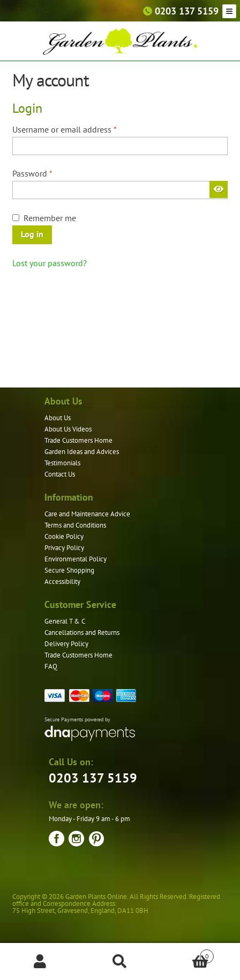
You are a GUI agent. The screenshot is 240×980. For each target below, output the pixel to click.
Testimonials (62, 463)
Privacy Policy (64, 548)
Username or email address (81, 129)
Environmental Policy (76, 559)
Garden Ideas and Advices (82, 452)
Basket (187, 954)
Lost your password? (50, 263)
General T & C (65, 621)
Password (48, 173)
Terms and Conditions (75, 525)
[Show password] (219, 189)
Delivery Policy (66, 644)
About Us (58, 418)
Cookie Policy (64, 536)
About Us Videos (68, 429)
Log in (32, 234)
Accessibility (62, 582)
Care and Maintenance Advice (87, 514)
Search (120, 962)
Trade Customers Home (78, 440)
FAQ (51, 666)
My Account (40, 962)
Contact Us (60, 474)
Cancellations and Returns (82, 632)
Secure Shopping (69, 570)
